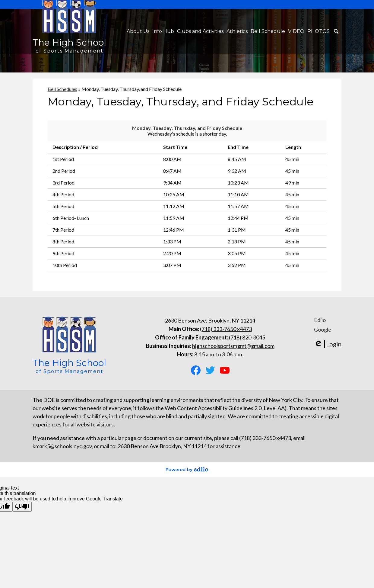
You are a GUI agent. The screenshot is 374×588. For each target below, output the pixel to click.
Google (323, 329)
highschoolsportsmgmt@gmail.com (233, 346)
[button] (138, 31)
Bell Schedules (62, 89)
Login (328, 344)
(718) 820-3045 (247, 337)
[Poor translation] (22, 507)
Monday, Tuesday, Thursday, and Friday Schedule (187, 128)
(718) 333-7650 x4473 (226, 329)
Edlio (320, 320)
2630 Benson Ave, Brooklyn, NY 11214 (210, 320)
